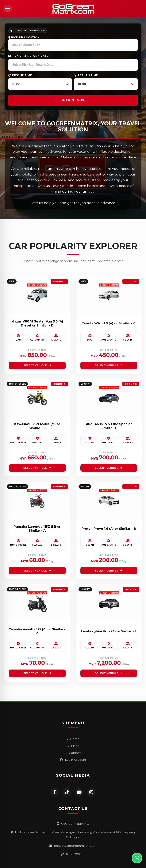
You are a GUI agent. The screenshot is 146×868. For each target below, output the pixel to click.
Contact (73, 753)
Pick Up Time (20, 75)
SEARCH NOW (73, 100)
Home (73, 739)
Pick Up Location (24, 37)
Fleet (73, 746)
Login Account (73, 760)
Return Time (86, 75)
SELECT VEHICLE (37, 365)
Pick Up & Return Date (28, 56)
